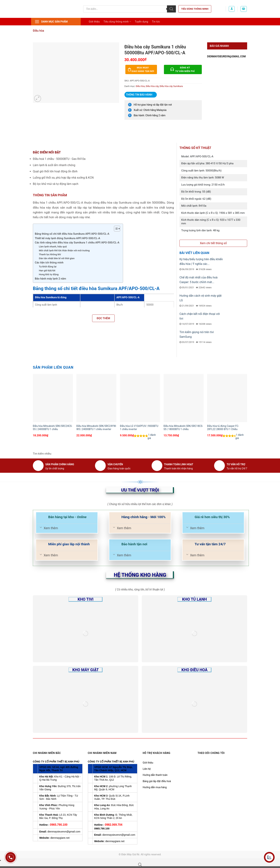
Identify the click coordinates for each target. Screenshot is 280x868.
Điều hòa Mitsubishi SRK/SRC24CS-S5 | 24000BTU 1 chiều (53, 428)
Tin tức (156, 22)
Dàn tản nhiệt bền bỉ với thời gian (57, 258)
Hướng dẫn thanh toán (155, 775)
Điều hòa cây (152, 86)
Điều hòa (38, 31)
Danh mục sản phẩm (51, 22)
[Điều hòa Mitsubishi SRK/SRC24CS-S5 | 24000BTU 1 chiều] (53, 398)
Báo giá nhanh (219, 46)
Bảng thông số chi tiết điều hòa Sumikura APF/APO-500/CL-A (72, 234)
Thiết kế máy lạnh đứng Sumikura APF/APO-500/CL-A (67, 238)
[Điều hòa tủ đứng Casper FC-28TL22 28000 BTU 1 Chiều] (227, 398)
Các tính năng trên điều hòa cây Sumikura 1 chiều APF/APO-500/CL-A (77, 243)
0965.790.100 (59, 825)
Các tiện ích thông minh (49, 263)
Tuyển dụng (142, 22)
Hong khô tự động (49, 274)
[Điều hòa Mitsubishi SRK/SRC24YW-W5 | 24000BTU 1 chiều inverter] (96, 398)
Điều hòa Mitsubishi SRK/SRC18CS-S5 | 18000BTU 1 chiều (183, 428)
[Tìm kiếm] (171, 9)
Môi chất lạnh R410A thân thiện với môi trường (64, 250)
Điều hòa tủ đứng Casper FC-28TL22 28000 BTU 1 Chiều (223, 428)
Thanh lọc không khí (50, 254)
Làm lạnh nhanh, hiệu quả (53, 246)
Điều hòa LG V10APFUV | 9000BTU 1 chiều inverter (139, 428)
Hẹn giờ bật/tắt (47, 270)
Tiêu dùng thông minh (195, 9)
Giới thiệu (94, 22)
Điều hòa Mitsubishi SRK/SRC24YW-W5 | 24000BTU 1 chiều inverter (96, 428)
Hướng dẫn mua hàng (155, 787)
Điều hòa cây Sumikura (171, 86)
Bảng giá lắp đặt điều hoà (157, 781)
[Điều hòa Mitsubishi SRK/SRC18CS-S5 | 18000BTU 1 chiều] (184, 398)
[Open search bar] (140, 865)
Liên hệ (147, 769)
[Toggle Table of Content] (115, 229)
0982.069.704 (114, 825)
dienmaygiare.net (60, 838)
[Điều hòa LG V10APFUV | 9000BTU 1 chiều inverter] (140, 398)
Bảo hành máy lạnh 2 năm (50, 279)
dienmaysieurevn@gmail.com (226, 56)
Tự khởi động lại (48, 266)
